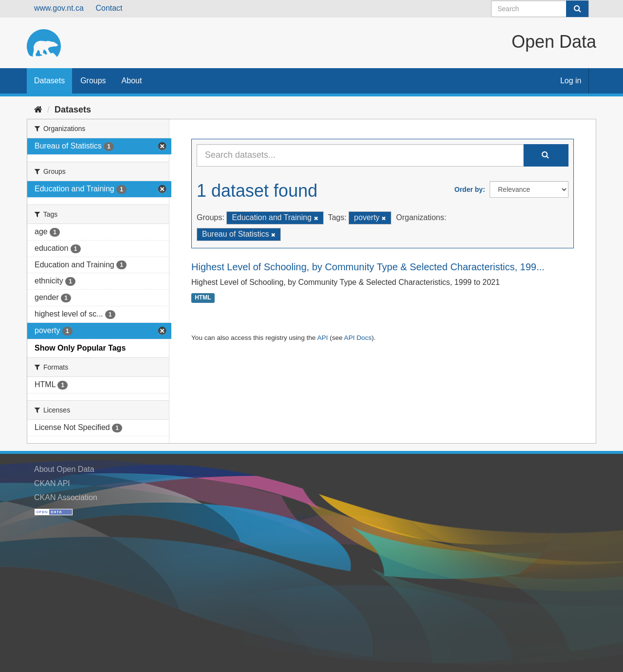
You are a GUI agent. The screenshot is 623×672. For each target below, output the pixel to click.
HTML (203, 298)
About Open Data (64, 469)
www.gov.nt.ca (59, 8)
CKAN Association (66, 497)
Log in (571, 81)
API (323, 338)
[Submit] (577, 9)
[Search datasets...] (360, 155)
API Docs (358, 338)
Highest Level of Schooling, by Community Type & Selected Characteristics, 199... (368, 267)
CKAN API (52, 483)
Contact (109, 8)
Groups (93, 81)
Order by (469, 189)
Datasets (49, 81)
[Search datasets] (540, 9)
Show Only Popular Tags (80, 348)
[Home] (38, 110)
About (132, 81)
